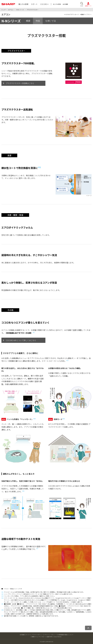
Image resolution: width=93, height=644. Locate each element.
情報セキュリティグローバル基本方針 (42, 637)
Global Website (57, 637)
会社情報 (22, 635)
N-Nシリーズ (20, 10)
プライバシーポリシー (50, 635)
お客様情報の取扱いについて (65, 635)
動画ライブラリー (86, 14)
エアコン (11, 10)
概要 (28, 21)
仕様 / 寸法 (51, 21)
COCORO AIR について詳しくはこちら (21, 340)
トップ (3, 10)
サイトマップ (29, 635)
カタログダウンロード (72, 14)
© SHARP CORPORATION (46, 642)
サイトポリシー (39, 635)
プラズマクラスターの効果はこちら (20, 83)
